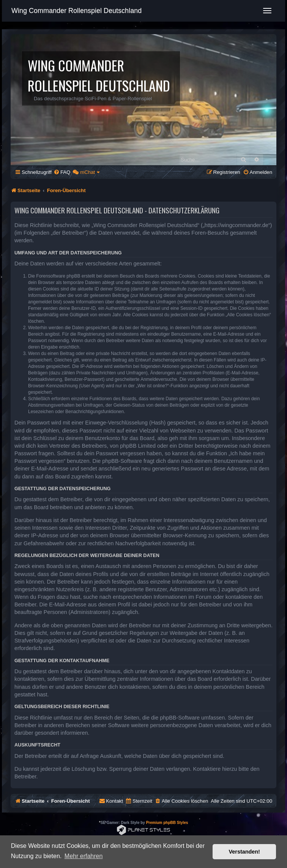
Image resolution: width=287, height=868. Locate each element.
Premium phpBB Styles (167, 823)
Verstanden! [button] (244, 852)
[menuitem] (62, 172)
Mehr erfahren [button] (84, 856)
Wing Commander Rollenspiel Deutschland (76, 11)
